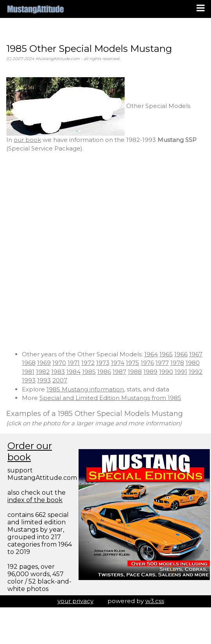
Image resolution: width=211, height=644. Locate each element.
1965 (166, 354)
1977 (162, 363)
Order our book (30, 451)
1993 (29, 380)
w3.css (155, 601)
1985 (89, 372)
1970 (59, 363)
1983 (58, 372)
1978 (177, 363)
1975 (132, 363)
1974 (118, 363)
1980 (193, 363)
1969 (44, 363)
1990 (166, 372)
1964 (151, 354)
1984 (73, 372)
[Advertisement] (93, 252)
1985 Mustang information (85, 389)
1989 (150, 372)
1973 (103, 363)
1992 (196, 372)
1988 (135, 372)
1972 (88, 363)
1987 (119, 372)
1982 (43, 372)
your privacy (75, 601)
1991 (181, 372)
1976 (147, 363)
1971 (74, 363)
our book (27, 140)
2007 (60, 380)
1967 (196, 354)
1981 (28, 372)
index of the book (35, 500)
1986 (104, 372)
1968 (29, 363)
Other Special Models (98, 106)
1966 (181, 354)
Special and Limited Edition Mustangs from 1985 (110, 398)
